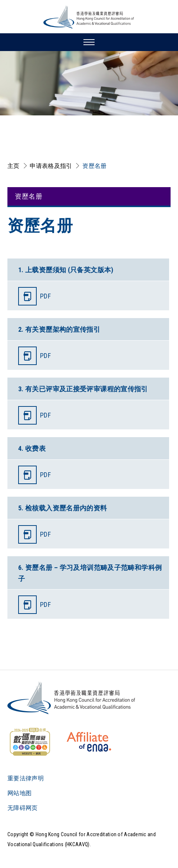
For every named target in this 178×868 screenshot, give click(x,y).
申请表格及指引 (51, 166)
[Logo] (72, 698)
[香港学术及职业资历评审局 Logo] (89, 17)
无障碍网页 (23, 808)
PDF (45, 296)
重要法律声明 (26, 778)
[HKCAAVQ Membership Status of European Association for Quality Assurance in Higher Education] (89, 742)
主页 (14, 166)
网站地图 (19, 793)
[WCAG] (30, 742)
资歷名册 (94, 166)
